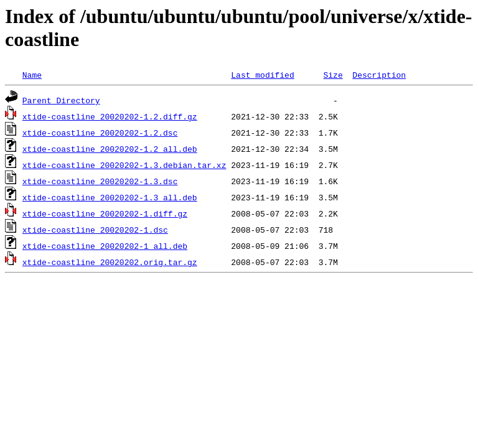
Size (333, 75)
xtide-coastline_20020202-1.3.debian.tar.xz (124, 165)
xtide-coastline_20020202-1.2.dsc (100, 133)
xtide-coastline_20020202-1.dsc (95, 230)
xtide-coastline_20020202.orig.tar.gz (110, 262)
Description (379, 75)
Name (32, 75)
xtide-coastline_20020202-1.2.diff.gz (110, 116)
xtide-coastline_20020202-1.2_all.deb (110, 149)
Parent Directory (61, 100)
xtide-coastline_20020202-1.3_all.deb (110, 197)
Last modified (262, 75)
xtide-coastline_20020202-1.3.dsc (100, 181)
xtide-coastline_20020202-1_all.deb (105, 246)
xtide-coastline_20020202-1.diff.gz (105, 213)
